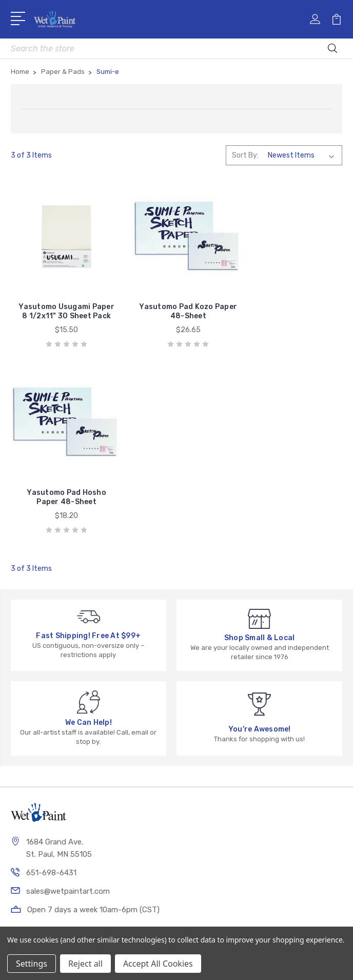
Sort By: (245, 155)
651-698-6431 (51, 688)
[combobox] (177, 49)
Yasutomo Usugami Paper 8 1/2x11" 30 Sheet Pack (63, 308)
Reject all (85, 964)
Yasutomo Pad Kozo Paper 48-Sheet (176, 312)
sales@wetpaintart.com (68, 706)
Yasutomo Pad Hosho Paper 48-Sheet (291, 312)
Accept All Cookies (158, 964)
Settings (32, 964)
